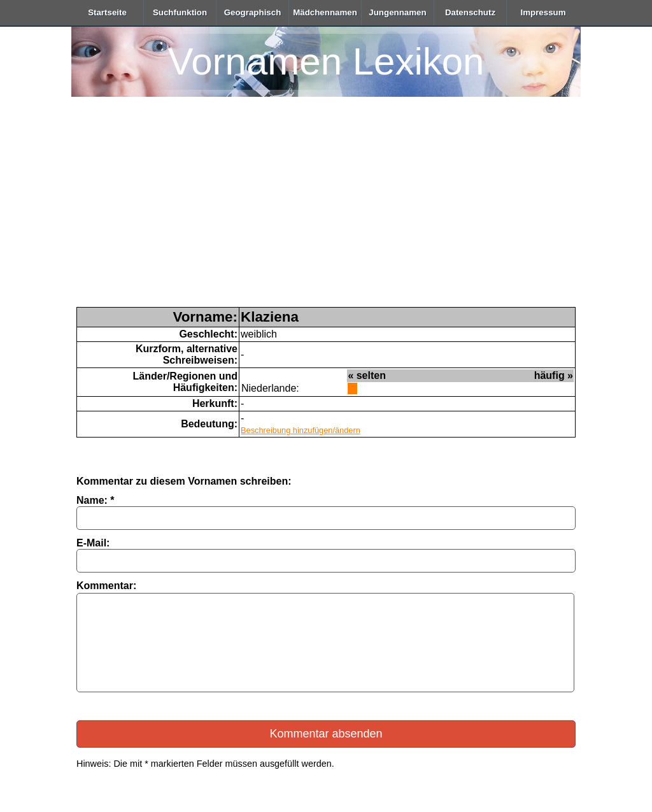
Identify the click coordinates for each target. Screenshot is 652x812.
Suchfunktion (180, 12)
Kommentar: (106, 586)
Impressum (543, 12)
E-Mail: (93, 543)
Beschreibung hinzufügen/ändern (301, 430)
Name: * (96, 500)
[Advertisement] (326, 211)
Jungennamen (397, 12)
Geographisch (253, 12)
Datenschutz (470, 12)
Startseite (107, 12)
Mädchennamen (325, 12)
